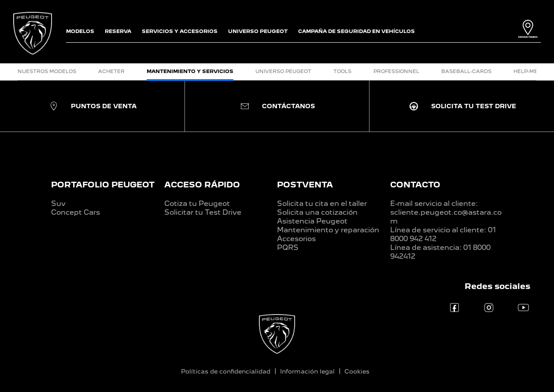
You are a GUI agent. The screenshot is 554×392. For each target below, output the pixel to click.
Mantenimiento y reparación (328, 230)
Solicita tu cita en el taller (322, 203)
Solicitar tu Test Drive (203, 212)
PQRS (288, 247)
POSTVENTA (305, 185)
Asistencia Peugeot (312, 221)
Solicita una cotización (317, 212)
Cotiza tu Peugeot (197, 203)
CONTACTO (415, 185)
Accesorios (296, 239)
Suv (58, 203)
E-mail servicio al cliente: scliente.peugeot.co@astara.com (446, 212)
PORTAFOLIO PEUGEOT (103, 185)
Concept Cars (76, 212)
